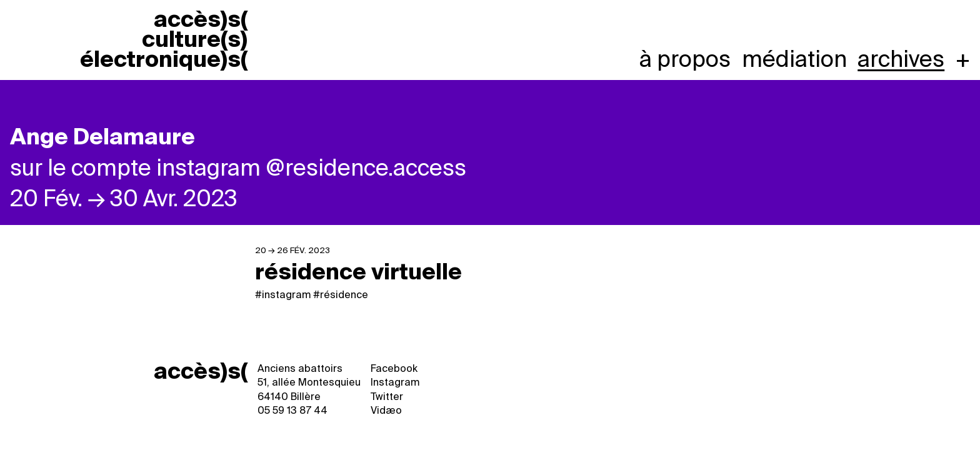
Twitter (387, 397)
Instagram (395, 382)
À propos (685, 59)
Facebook (394, 368)
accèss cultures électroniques (164, 40)
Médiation (794, 59)
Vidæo (386, 410)
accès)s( (201, 371)
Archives (901, 59)
